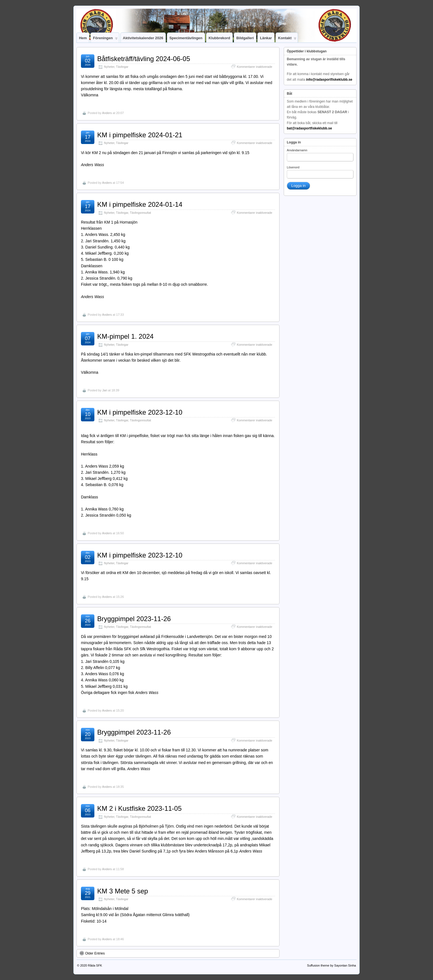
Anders (107, 113)
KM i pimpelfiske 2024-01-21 (140, 135)
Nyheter (109, 67)
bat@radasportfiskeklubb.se (309, 128)
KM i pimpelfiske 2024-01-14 (140, 204)
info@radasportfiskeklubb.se (329, 80)
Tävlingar (122, 67)
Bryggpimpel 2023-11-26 (134, 619)
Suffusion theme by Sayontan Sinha (331, 965)
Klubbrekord (219, 38)
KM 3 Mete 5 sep (123, 891)
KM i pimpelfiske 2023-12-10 (140, 412)
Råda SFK (95, 965)
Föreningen (105, 39)
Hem (83, 38)
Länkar (266, 38)
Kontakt (287, 39)
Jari (105, 390)
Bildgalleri (245, 38)
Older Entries (92, 953)
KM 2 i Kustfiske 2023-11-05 (139, 808)
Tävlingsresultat (141, 213)
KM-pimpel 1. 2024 (125, 336)
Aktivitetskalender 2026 (143, 38)
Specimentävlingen (186, 38)
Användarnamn (297, 150)
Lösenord (293, 167)
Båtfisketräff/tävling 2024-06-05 (144, 59)
